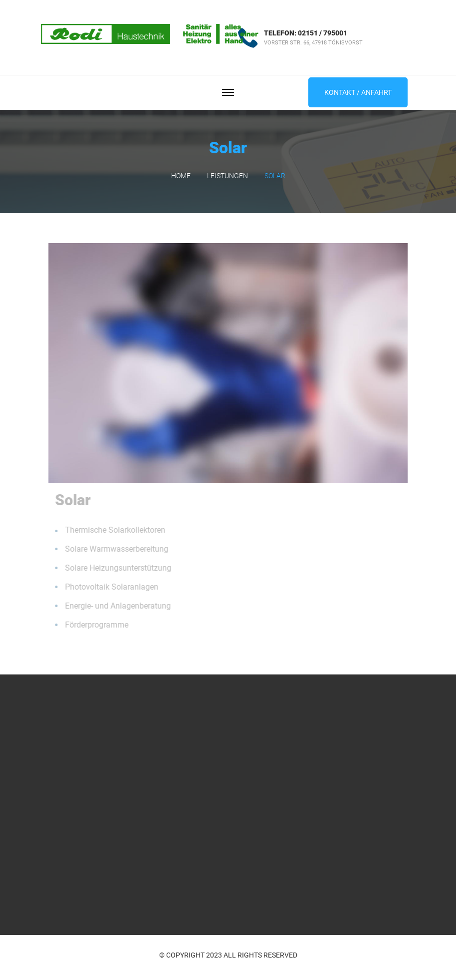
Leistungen (228, 176)
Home (181, 176)
